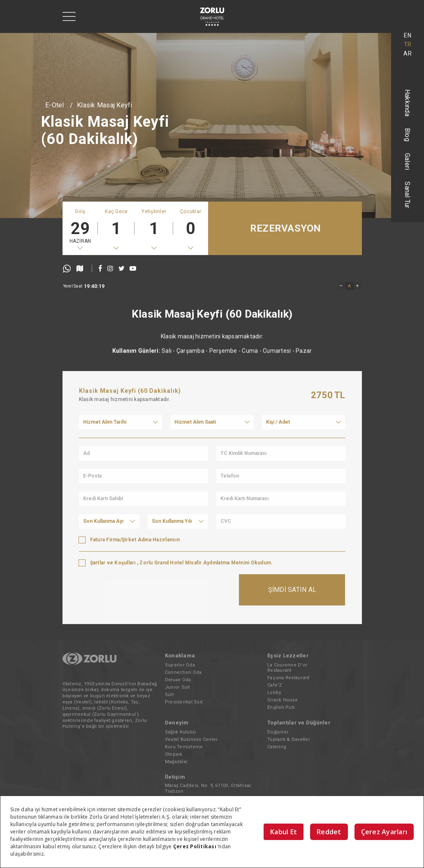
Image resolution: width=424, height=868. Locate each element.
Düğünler (278, 732)
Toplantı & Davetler (289, 739)
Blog (408, 135)
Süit (169, 695)
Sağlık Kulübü (180, 732)
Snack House (283, 700)
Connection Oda (183, 672)
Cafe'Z (275, 685)
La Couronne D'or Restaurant (287, 668)
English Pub (281, 707)
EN (408, 35)
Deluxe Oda (178, 680)
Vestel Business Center (191, 739)
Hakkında (408, 103)
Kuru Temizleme (184, 747)
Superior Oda (180, 665)
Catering (277, 747)
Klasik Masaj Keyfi (105, 105)
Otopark (174, 754)
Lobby (274, 693)
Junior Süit (177, 687)
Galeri (408, 162)
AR (408, 53)
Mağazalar (176, 762)
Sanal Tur (408, 195)
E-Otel (55, 105)
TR (408, 44)
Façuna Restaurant (288, 678)
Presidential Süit (184, 702)
